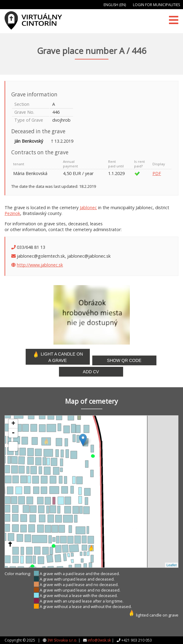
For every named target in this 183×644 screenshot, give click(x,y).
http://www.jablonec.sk (40, 265)
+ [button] (13, 424)
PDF (157, 173)
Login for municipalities (156, 5)
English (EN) (115, 5)
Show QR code (124, 360)
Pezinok (12, 213)
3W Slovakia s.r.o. (62, 640)
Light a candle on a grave (57, 357)
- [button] (13, 433)
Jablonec (88, 208)
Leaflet (172, 565)
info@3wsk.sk (99, 640)
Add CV (91, 372)
